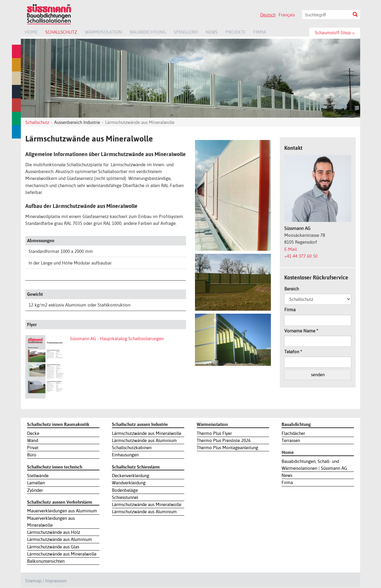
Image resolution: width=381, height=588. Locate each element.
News (212, 32)
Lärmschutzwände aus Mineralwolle (62, 554)
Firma (260, 32)
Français (287, 15)
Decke (33, 433)
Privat (33, 448)
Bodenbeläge (125, 490)
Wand (33, 440)
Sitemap (33, 581)
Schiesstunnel (125, 497)
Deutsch (268, 15)
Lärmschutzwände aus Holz (54, 532)
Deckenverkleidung (131, 476)
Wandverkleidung (129, 483)
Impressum (56, 581)
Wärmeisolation (103, 32)
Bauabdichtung (148, 32)
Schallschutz (61, 32)
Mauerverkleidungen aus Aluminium (62, 511)
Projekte (235, 32)
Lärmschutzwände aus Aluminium (60, 539)
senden (318, 375)
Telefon (293, 352)
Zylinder (35, 490)
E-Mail (291, 249)
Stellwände (38, 476)
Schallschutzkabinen (132, 448)
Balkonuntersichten (46, 561)
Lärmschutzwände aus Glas (53, 547)
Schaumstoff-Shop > (335, 33)
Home (31, 32)
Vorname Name (301, 331)
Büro (32, 455)
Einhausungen (125, 455)
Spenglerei (186, 32)
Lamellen (36, 483)
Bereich (292, 289)
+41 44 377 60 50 (301, 256)
